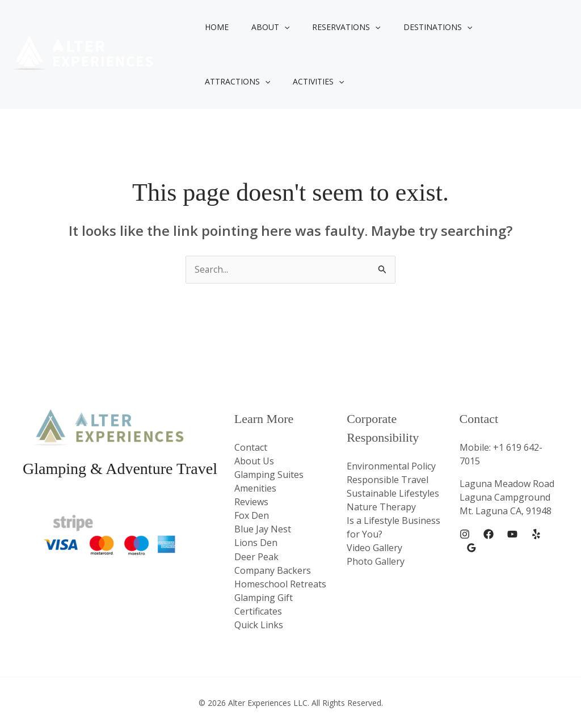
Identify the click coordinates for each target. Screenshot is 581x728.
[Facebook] (489, 535)
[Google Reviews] (471, 548)
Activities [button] (227, 82)
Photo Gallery (376, 561)
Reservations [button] (329, 27)
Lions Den (256, 543)
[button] (274, 27)
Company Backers (273, 570)
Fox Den (252, 515)
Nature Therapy (381, 507)
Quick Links (259, 624)
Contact (251, 447)
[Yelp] (536, 535)
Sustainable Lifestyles (393, 493)
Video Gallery (374, 548)
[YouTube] (512, 535)
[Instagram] (465, 535)
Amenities (255, 488)
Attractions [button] (497, 27)
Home (213, 27)
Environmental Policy (391, 466)
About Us (254, 461)
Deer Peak (256, 556)
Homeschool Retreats (280, 583)
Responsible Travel (388, 480)
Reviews (251, 502)
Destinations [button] (414, 27)
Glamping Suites (269, 475)
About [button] (260, 27)
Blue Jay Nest (263, 529)
